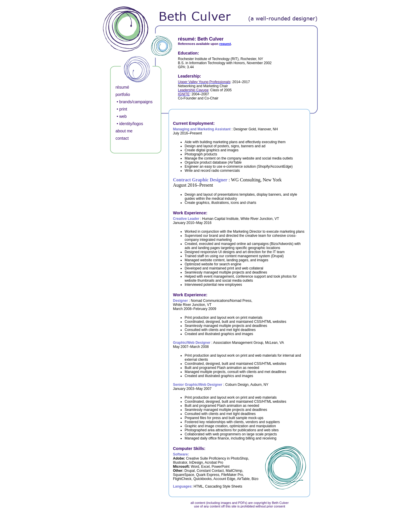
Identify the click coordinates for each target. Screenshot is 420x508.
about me (124, 131)
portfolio (123, 94)
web (123, 116)
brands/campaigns (136, 102)
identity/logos (131, 124)
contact (122, 138)
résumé (122, 87)
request (225, 44)
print (123, 109)
